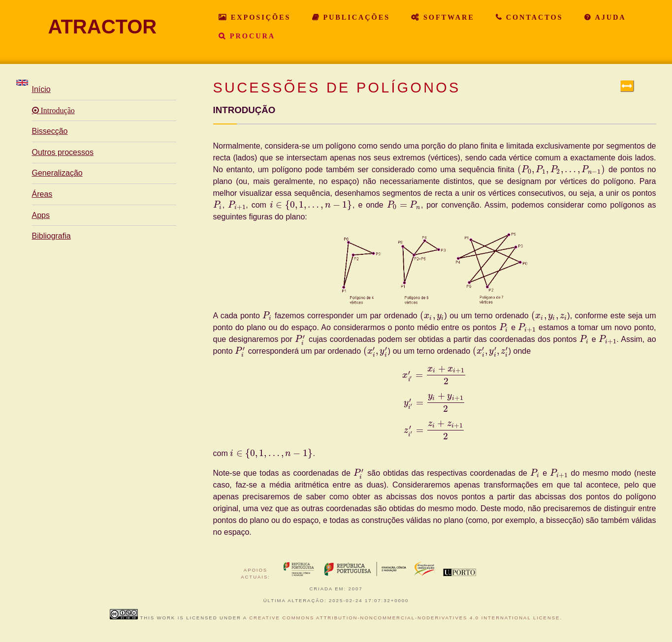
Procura (251, 36)
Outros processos (63, 152)
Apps (41, 215)
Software (447, 17)
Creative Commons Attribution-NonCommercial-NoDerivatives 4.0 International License (404, 618)
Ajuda (609, 17)
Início (41, 89)
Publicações (355, 17)
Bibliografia (51, 236)
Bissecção (50, 131)
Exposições (259, 17)
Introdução (57, 111)
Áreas (42, 194)
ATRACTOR (103, 27)
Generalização (57, 173)
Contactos (533, 17)
